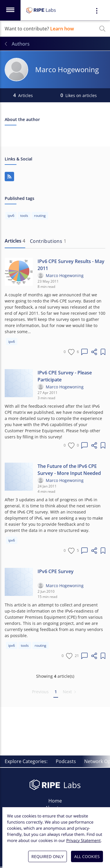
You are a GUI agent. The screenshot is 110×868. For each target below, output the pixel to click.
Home (55, 801)
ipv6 (12, 342)
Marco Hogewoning (65, 275)
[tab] (15, 241)
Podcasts (66, 761)
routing (40, 645)
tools (25, 645)
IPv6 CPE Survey (56, 571)
